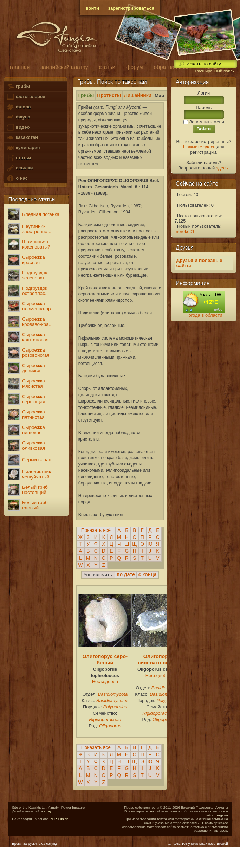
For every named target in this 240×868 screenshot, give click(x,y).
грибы (18, 87)
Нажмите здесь (199, 147)
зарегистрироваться (131, 8)
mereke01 (185, 232)
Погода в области (204, 315)
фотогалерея (26, 97)
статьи (19, 158)
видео (18, 127)
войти (92, 8)
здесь (222, 168)
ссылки (20, 168)
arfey (47, 811)
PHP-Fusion (59, 819)
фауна (18, 117)
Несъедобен (105, 681)
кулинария (23, 148)
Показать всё (96, 530)
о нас (17, 178)
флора (18, 107)
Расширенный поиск (215, 71)
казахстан (22, 138)
